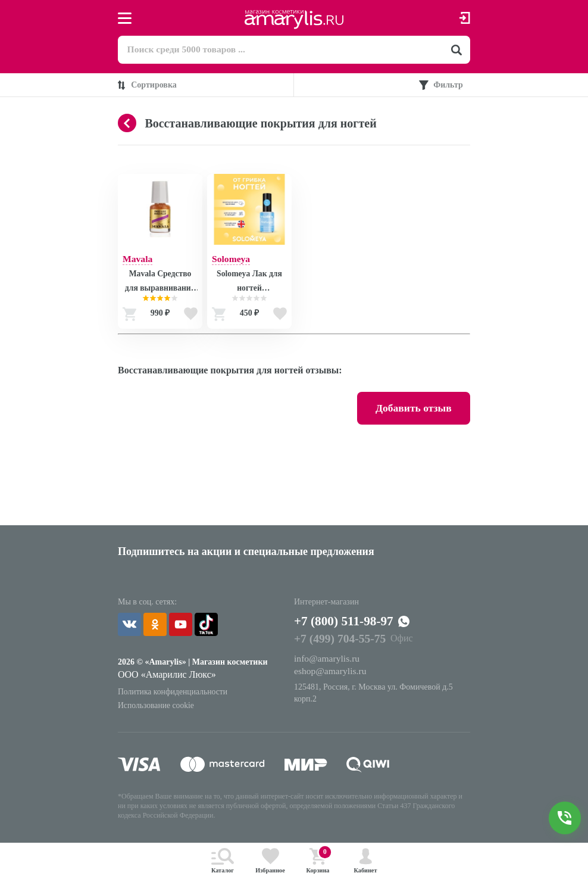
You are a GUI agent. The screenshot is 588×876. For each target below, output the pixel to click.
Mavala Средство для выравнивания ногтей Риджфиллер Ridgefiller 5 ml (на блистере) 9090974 (160, 283)
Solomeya (232, 259)
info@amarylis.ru (328, 663)
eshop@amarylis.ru (331, 675)
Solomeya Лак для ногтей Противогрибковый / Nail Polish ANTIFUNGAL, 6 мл (249, 283)
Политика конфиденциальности (174, 695)
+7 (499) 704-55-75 (341, 643)
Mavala (138, 259)
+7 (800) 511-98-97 (350, 625)
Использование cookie (157, 709)
